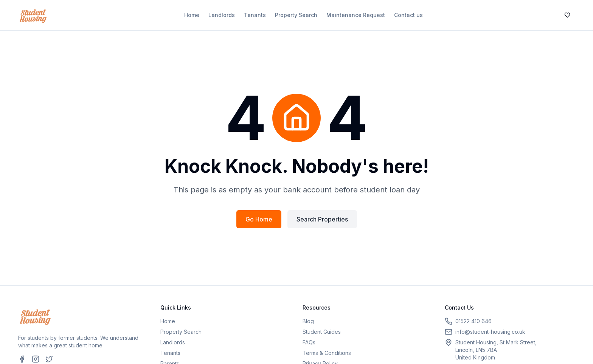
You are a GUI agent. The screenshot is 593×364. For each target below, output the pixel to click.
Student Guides (322, 332)
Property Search (296, 15)
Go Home (259, 219)
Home (192, 15)
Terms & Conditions (327, 353)
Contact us (408, 15)
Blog (308, 321)
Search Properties (322, 219)
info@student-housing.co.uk (490, 332)
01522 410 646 (473, 321)
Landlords (222, 15)
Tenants (255, 15)
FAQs (309, 342)
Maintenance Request (356, 15)
